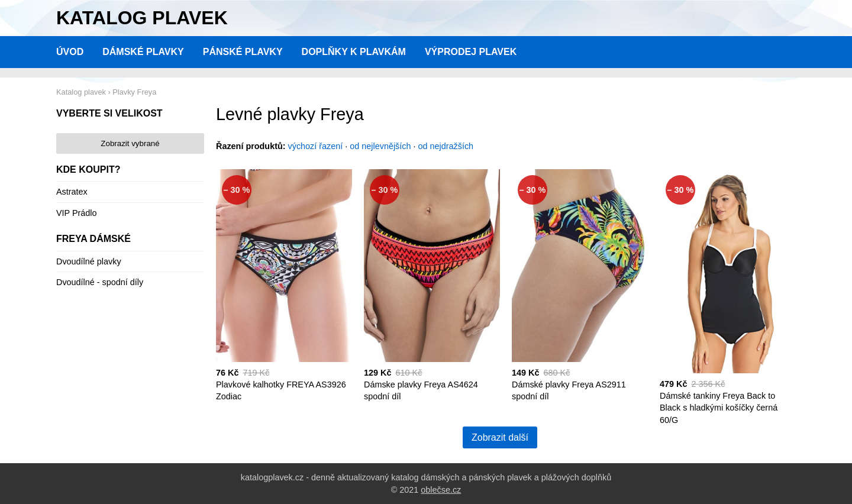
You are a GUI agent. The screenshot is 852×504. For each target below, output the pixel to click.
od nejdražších (446, 146)
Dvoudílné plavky (89, 261)
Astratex (72, 192)
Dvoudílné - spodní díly (100, 282)
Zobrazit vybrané (130, 143)
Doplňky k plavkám (354, 52)
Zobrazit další (500, 437)
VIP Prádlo (77, 213)
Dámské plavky (143, 52)
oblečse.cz (441, 490)
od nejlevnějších (380, 146)
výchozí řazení (316, 146)
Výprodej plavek (471, 52)
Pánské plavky (243, 52)
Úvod (70, 52)
